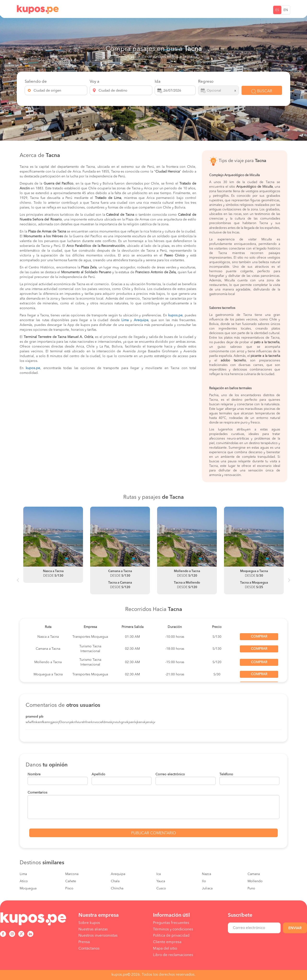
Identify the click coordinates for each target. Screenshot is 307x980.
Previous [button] (18, 582)
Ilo (204, 881)
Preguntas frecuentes (171, 923)
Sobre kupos (89, 923)
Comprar (259, 637)
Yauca (161, 881)
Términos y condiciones (173, 929)
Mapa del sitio (165, 949)
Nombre (34, 774)
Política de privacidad (171, 936)
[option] (53, 545)
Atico (24, 881)
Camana (254, 874)
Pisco (69, 888)
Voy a (94, 82)
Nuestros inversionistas (98, 936)
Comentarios (37, 793)
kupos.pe (175, 315)
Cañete (71, 881)
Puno (251, 888)
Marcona (72, 874)
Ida (158, 82)
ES (277, 10)
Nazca (207, 874)
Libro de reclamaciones (173, 955)
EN (286, 10)
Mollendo (255, 881)
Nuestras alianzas (93, 929)
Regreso (206, 82)
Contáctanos (89, 949)
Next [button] (289, 582)
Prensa (84, 942)
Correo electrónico (170, 774)
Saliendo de (36, 82)
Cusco (161, 888)
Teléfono (226, 774)
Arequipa (118, 874)
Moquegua (28, 888)
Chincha (117, 888)
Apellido (98, 774)
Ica (159, 874)
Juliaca (207, 888)
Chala (115, 881)
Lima (23, 874)
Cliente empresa (167, 942)
